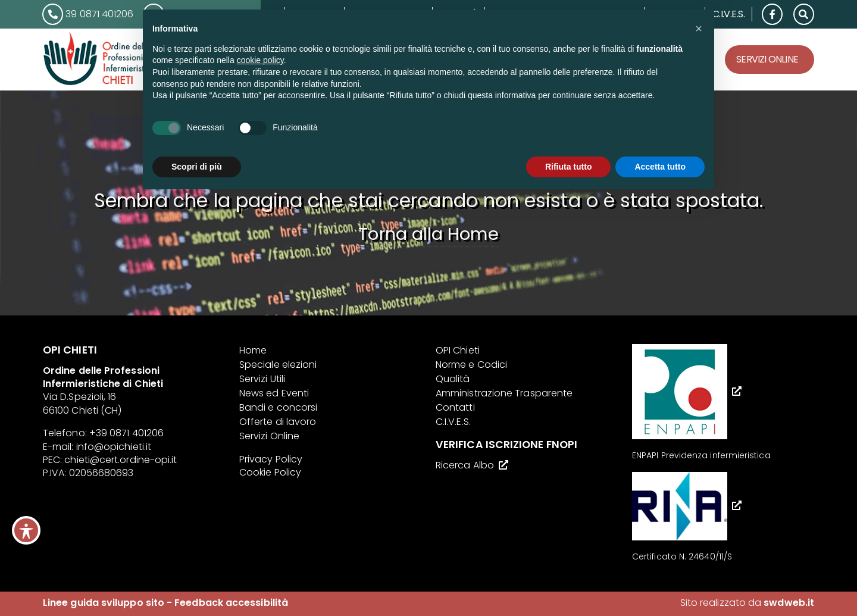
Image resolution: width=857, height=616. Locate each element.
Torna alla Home (428, 234)
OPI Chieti (458, 350)
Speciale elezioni (278, 365)
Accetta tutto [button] (660, 167)
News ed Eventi (274, 393)
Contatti (455, 407)
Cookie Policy (270, 472)
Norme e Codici (471, 365)
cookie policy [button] (260, 60)
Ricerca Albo (465, 465)
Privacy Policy (271, 459)
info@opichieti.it (114, 447)
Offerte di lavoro (278, 422)
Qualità (453, 379)
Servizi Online (767, 59)
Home (253, 350)
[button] (804, 13)
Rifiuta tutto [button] (569, 167)
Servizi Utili (262, 379)
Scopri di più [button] (197, 167)
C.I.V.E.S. (728, 14)
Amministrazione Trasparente (504, 393)
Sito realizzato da (747, 603)
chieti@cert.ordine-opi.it (121, 460)
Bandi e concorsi (278, 407)
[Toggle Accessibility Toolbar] (26, 530)
